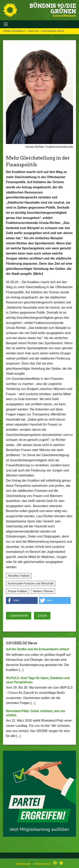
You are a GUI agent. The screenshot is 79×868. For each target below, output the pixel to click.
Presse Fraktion (17, 591)
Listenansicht (19, 616)
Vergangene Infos (53, 31)
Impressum (23, 864)
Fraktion (34, 31)
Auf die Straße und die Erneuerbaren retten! (38, 649)
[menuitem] (23, 863)
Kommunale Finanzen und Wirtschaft (31, 583)
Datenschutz (42, 864)
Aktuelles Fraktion (19, 576)
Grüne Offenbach (14, 31)
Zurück (42, 616)
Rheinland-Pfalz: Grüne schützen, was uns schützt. (36, 713)
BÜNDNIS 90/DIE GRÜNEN (53, 9)
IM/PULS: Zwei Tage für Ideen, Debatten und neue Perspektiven (38, 680)
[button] (22, 600)
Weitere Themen (43, 591)
